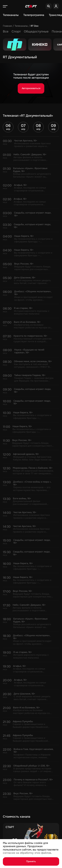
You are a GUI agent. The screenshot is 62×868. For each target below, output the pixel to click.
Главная (7, 26)
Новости (18, 31)
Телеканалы (11, 15)
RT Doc (35, 26)
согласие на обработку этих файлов (27, 853)
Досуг (42, 31)
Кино (31, 31)
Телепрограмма (34, 15)
